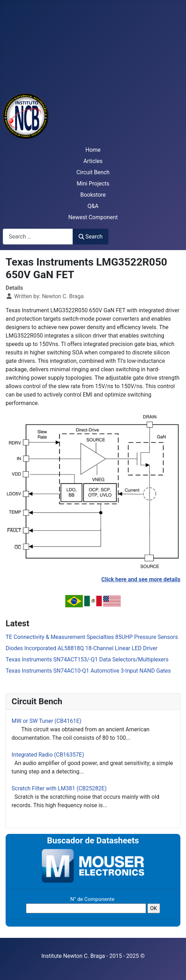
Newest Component (93, 217)
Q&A (93, 206)
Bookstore (93, 195)
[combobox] (38, 237)
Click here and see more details (141, 579)
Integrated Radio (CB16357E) (48, 755)
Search (91, 237)
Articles (93, 161)
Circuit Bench (93, 172)
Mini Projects (93, 184)
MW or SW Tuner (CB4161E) (46, 721)
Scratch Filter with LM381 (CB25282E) (59, 788)
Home (93, 150)
